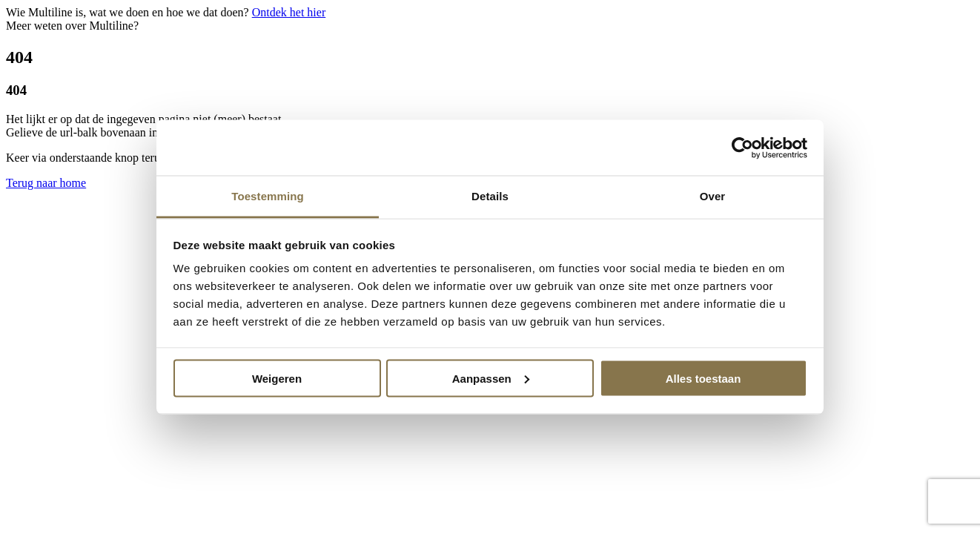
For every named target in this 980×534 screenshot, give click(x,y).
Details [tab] (490, 196)
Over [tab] (713, 196)
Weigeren (277, 378)
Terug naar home (46, 183)
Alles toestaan (703, 378)
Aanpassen (491, 378)
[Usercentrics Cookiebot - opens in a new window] (742, 148)
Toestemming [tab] (268, 196)
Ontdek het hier (289, 12)
